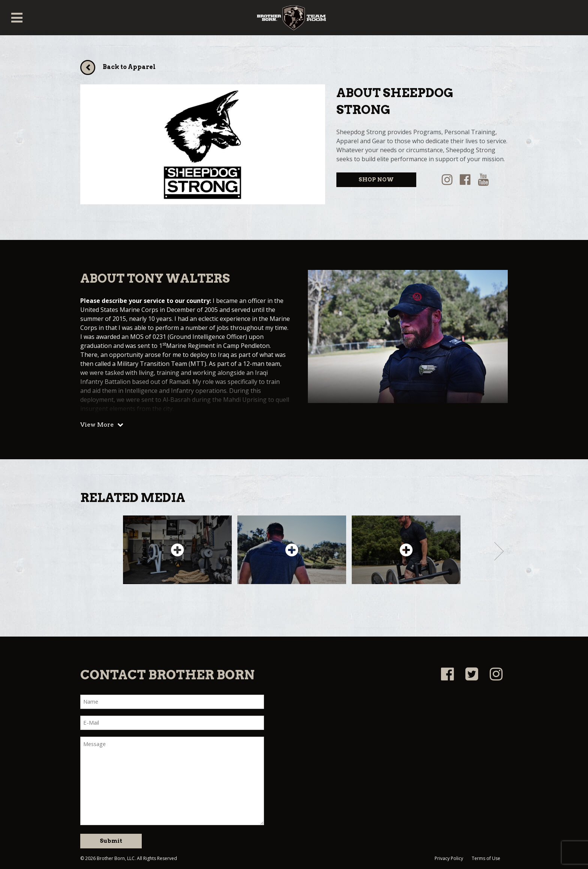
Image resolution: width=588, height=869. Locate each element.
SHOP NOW (376, 180)
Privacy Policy (449, 858)
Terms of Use (486, 858)
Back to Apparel (129, 67)
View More (97, 425)
